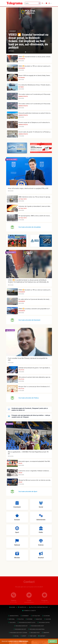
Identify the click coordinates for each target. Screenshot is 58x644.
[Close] (53, 641)
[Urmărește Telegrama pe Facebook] (29, 409)
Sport (20, 463)
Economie (22, 78)
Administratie (23, 96)
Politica (21, 370)
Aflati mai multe (24, 641)
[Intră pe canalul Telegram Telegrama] (29, 416)
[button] (25, 52)
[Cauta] (33, 3)
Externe (21, 87)
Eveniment (13, 31)
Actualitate (23, 199)
